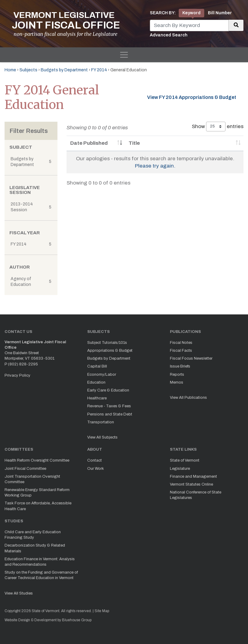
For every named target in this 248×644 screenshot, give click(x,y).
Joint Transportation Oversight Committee (32, 479)
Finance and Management (193, 476)
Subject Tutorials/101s (107, 343)
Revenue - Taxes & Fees (109, 406)
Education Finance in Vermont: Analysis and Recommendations (40, 562)
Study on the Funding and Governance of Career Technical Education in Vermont (41, 575)
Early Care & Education (108, 390)
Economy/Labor (102, 375)
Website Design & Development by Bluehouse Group (48, 620)
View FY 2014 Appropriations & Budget (192, 97)
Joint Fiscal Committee (25, 469)
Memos (177, 382)
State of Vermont (185, 460)
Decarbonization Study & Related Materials (35, 548)
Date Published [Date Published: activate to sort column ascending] (89, 143)
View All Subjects (102, 437)
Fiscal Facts (181, 351)
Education (96, 382)
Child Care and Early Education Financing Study (33, 535)
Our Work (96, 469)
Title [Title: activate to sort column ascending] (134, 143)
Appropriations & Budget (110, 351)
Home (10, 70)
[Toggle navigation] (124, 55)
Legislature (180, 469)
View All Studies (19, 593)
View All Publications (188, 398)
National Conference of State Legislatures (196, 495)
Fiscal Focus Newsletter (191, 358)
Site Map (102, 611)
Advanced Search (169, 35)
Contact (95, 460)
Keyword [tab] (191, 13)
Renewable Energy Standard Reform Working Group (37, 493)
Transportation (101, 422)
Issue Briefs (180, 366)
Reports (177, 375)
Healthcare (97, 398)
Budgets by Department (64, 70)
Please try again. (155, 166)
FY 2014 (99, 70)
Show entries (218, 127)
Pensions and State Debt (110, 414)
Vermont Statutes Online (191, 484)
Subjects (28, 70)
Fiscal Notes (181, 343)
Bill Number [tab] (220, 13)
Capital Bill (97, 366)
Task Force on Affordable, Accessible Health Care (38, 506)
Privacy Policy (17, 375)
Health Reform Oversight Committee (37, 460)
